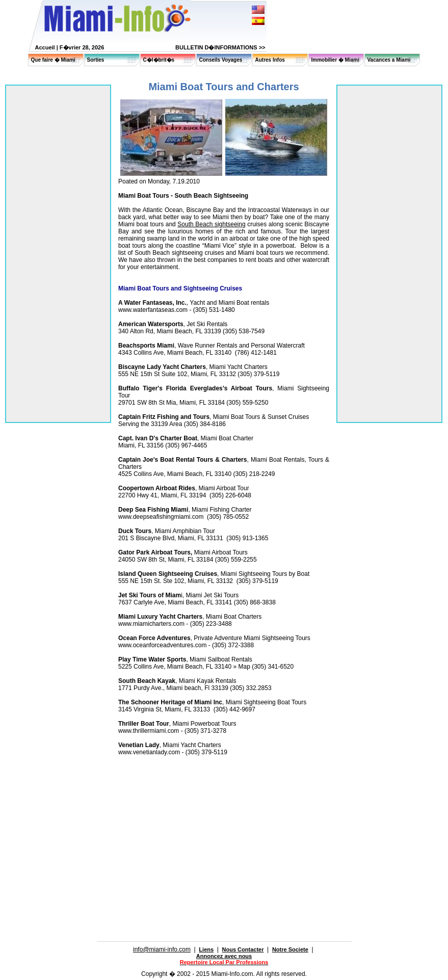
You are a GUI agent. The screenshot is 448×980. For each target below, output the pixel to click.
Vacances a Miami (389, 60)
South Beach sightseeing (211, 224)
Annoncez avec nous (224, 956)
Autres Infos (270, 60)
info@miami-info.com (162, 949)
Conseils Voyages (221, 60)
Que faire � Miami (53, 60)
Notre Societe (290, 949)
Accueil (45, 47)
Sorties (96, 60)
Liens (206, 949)
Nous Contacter (243, 949)
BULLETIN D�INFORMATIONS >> (220, 47)
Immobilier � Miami (335, 60)
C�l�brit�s (159, 60)
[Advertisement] (159, 827)
